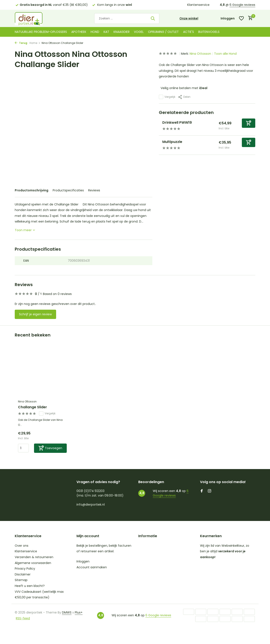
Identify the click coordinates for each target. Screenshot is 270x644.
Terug (21, 43)
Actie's (189, 32)
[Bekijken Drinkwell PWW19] (159, 126)
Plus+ (79, 612)
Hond (95, 32)
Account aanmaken (92, 567)
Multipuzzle (172, 142)
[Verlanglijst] (241, 18)
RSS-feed (23, 618)
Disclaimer (23, 574)
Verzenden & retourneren (34, 557)
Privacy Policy (25, 569)
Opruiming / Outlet (163, 32)
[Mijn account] (228, 18)
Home (35, 43)
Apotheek (79, 32)
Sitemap (21, 580)
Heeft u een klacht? (30, 586)
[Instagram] (210, 491)
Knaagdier (122, 32)
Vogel (139, 32)
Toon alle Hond (225, 54)
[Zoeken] (127, 18)
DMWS (67, 612)
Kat (106, 32)
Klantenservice (198, 5)
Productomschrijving (32, 190)
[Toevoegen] (249, 123)
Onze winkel (189, 18)
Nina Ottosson (200, 54)
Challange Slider (33, 407)
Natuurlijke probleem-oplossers (41, 32)
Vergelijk (167, 97)
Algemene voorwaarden (33, 563)
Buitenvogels (209, 32)
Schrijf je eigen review (35, 314)
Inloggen (83, 561)
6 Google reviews (242, 5)
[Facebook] (202, 491)
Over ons (22, 546)
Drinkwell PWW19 (177, 123)
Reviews (94, 190)
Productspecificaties (68, 190)
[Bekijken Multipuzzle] (159, 145)
